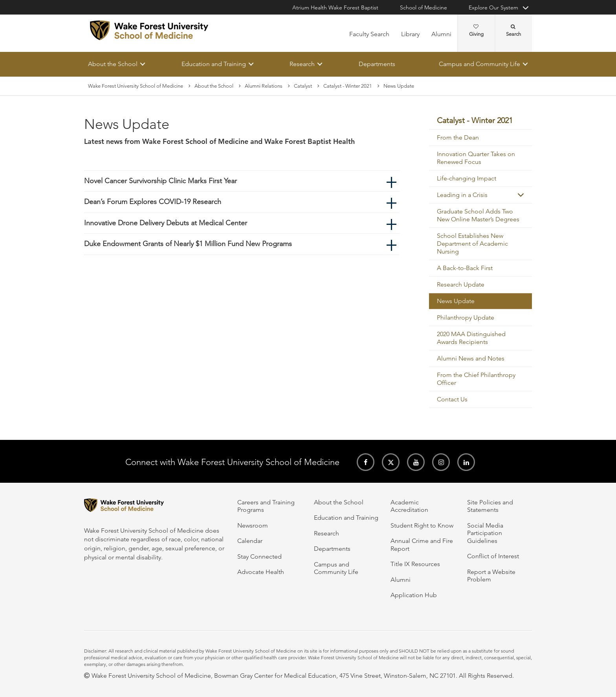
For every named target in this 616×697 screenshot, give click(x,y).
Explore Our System (493, 7)
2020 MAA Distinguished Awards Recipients (471, 338)
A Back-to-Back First (465, 268)
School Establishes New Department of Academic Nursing (472, 244)
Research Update (461, 285)
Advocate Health (261, 572)
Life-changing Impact (467, 179)
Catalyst (303, 86)
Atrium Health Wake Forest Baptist (335, 7)
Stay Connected (259, 556)
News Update (456, 301)
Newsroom (253, 525)
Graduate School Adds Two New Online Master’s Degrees (478, 216)
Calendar (250, 541)
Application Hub (414, 595)
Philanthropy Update (466, 318)
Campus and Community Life (479, 64)
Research (302, 64)
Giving (476, 31)
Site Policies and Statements (490, 506)
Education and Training (214, 64)
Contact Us (452, 400)
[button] (521, 195)
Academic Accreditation (409, 506)
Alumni (441, 34)
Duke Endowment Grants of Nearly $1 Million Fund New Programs (188, 244)
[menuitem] (481, 121)
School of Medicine (423, 7)
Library (410, 34)
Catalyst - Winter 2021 (348, 86)
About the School (113, 64)
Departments (377, 64)
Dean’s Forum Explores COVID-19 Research (153, 202)
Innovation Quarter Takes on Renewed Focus (476, 158)
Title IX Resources (415, 564)
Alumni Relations (264, 86)
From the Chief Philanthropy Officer (476, 379)
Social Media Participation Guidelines (485, 533)
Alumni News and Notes (471, 359)
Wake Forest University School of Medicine (136, 86)
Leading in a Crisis (462, 195)
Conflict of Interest (493, 556)
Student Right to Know (422, 525)
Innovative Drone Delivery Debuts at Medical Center (166, 223)
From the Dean (458, 138)
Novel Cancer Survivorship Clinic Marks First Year (160, 181)
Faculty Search (369, 34)
